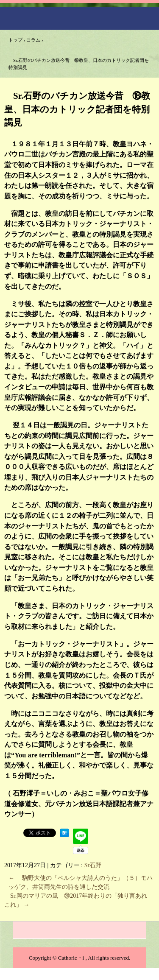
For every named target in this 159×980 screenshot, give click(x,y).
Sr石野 (93, 865)
